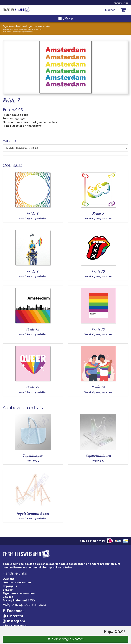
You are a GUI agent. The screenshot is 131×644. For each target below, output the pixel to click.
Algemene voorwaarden (19, 593)
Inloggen (110, 10)
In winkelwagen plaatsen (65, 639)
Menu (66, 18)
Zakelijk (8, 590)
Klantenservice (121, 3)
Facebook (14, 611)
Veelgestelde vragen (17, 582)
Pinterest (13, 616)
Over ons (8, 579)
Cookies (8, 597)
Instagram (14, 621)
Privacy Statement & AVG (19, 601)
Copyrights (10, 586)
